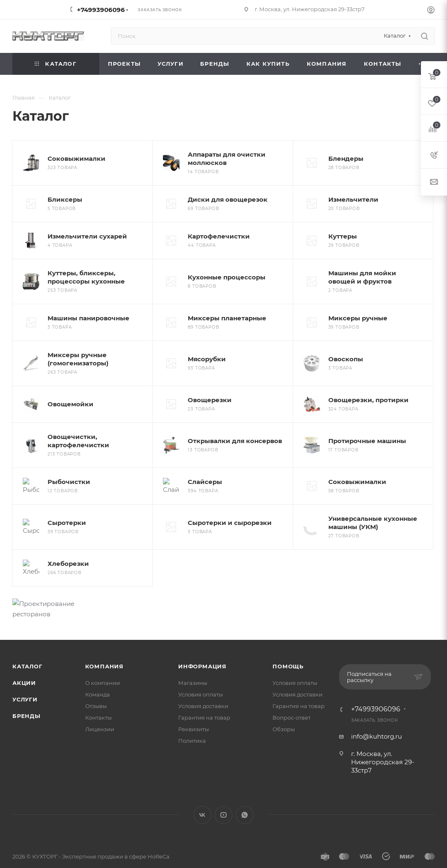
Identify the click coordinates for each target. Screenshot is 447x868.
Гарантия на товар (204, 697)
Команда (98, 674)
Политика (192, 720)
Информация (202, 646)
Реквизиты (194, 709)
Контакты (98, 697)
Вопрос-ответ (292, 697)
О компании (103, 663)
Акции (24, 663)
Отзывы (96, 686)
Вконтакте (202, 795)
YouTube (223, 795)
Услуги (25, 679)
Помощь (288, 646)
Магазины (193, 663)
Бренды (26, 696)
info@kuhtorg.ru (376, 716)
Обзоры (284, 709)
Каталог (27, 646)
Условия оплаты (201, 674)
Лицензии (100, 709)
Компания (104, 646)
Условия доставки (203, 686)
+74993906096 (101, 10)
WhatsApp (245, 795)
